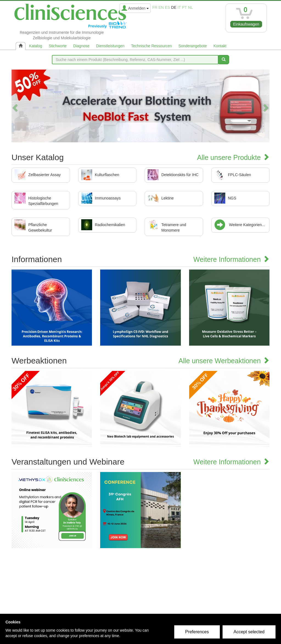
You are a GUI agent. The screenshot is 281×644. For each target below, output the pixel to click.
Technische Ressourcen (152, 46)
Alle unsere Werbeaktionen (224, 361)
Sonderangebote (193, 46)
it (179, 7)
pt (184, 7)
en (161, 7)
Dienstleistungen (110, 46)
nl (190, 7)
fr (155, 7)
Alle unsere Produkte (233, 157)
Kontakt (220, 46)
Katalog (36, 46)
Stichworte (57, 46)
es (168, 7)
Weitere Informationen (231, 259)
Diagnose (81, 46)
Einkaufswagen (246, 24)
